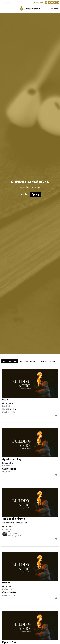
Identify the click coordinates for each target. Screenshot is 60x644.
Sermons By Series (27, 361)
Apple (24, 194)
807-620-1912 (38, 2)
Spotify (36, 194)
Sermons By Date (10, 361)
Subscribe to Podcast (47, 361)
